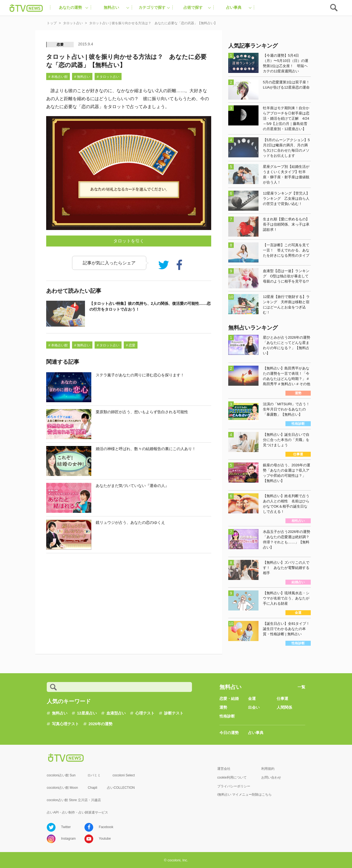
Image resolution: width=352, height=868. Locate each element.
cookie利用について (232, 777)
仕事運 (282, 699)
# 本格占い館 (58, 77)
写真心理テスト (65, 724)
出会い (254, 707)
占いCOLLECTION (121, 788)
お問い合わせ (271, 777)
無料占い (60, 713)
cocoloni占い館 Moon (62, 788)
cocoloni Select (124, 775)
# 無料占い (82, 77)
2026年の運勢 (101, 724)
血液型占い (116, 713)
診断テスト (174, 713)
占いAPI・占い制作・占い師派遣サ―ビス (77, 812)
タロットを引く (129, 241)
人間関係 (284, 707)
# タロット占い (108, 77)
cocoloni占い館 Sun (61, 775)
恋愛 (60, 45)
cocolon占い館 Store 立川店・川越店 (74, 800)
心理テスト (145, 713)
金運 (252, 699)
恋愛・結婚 (229, 699)
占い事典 (256, 733)
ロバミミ (94, 775)
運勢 (223, 707)
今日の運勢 (229, 733)
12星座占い (87, 713)
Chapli (92, 788)
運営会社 (224, 769)
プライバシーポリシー (234, 786)
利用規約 (268, 769)
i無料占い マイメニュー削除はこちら (244, 795)
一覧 (301, 687)
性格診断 (227, 716)
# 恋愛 (131, 345)
